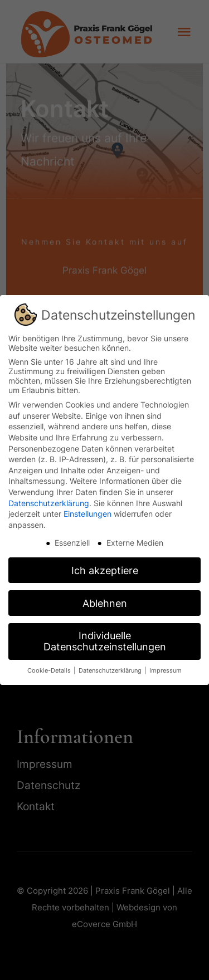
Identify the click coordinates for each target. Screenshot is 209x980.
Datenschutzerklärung (49, 503)
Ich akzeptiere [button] (105, 570)
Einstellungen (88, 514)
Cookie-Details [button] (50, 671)
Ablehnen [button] (105, 603)
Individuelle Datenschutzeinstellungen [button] (105, 641)
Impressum (166, 671)
